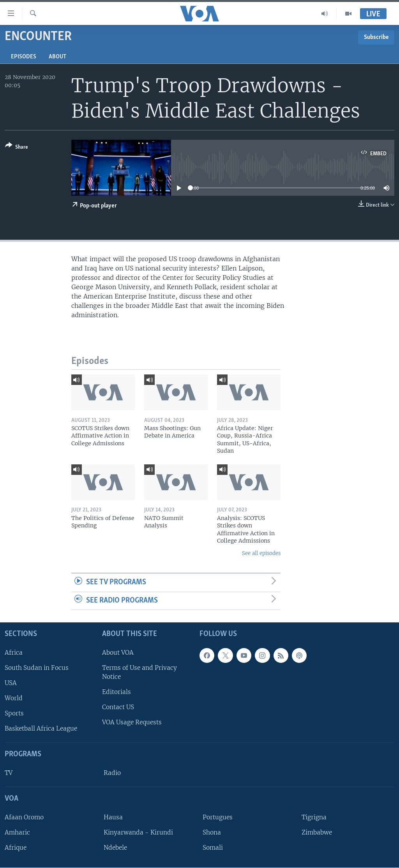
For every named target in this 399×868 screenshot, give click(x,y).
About (57, 57)
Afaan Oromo (24, 817)
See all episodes (261, 553)
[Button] (17, 148)
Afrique (16, 848)
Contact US (118, 707)
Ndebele (115, 848)
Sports (14, 714)
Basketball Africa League (41, 729)
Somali (213, 848)
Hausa (113, 817)
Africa (14, 653)
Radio (112, 773)
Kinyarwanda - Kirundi (138, 832)
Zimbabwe (317, 832)
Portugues (218, 817)
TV (9, 773)
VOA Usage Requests (132, 723)
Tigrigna (314, 817)
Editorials (117, 692)
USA (11, 683)
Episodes (24, 57)
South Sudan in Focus (37, 668)
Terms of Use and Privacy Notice (139, 672)
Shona (212, 832)
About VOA (118, 653)
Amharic (17, 832)
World (14, 698)
